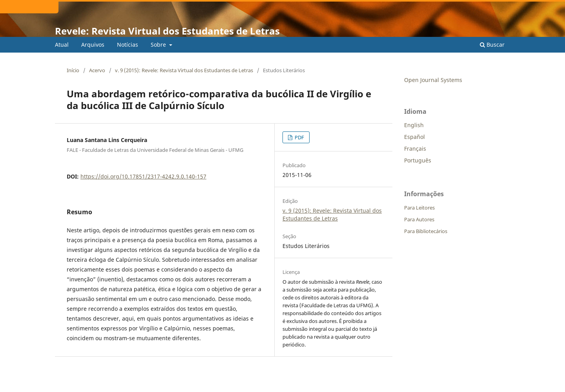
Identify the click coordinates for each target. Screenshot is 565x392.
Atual (62, 45)
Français (415, 149)
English (414, 125)
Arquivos (93, 45)
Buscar (492, 45)
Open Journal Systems (433, 80)
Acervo (97, 70)
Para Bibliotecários (426, 231)
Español (415, 137)
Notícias (128, 45)
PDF (299, 137)
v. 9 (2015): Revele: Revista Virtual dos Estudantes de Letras (184, 70)
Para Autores (419, 219)
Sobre (159, 45)
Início (73, 70)
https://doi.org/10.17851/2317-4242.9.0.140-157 (143, 176)
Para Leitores (419, 208)
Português (418, 160)
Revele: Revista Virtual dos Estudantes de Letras (167, 31)
